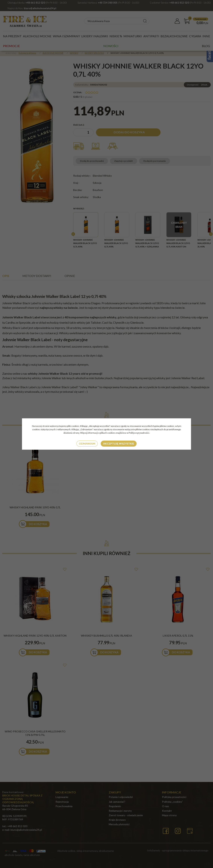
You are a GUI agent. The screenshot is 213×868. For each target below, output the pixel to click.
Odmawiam (87, 444)
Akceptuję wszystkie (119, 444)
